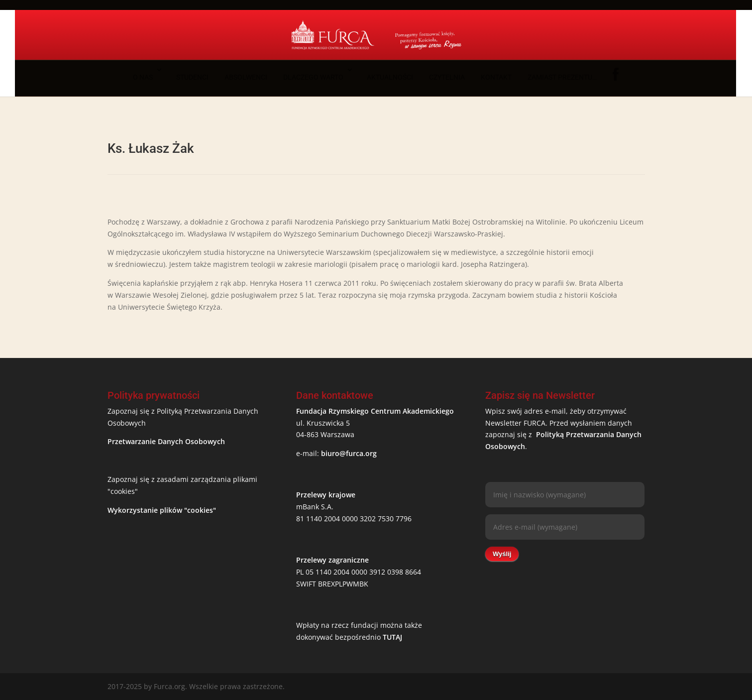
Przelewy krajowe (326, 495)
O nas (143, 77)
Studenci (192, 77)
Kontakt (496, 77)
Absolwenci (246, 77)
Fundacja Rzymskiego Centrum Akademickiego (375, 411)
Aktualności (390, 77)
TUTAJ (392, 637)
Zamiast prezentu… (562, 77)
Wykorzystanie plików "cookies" (162, 510)
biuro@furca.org (349, 453)
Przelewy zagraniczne (332, 560)
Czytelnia (447, 77)
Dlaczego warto (313, 77)
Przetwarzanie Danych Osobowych (166, 441)
